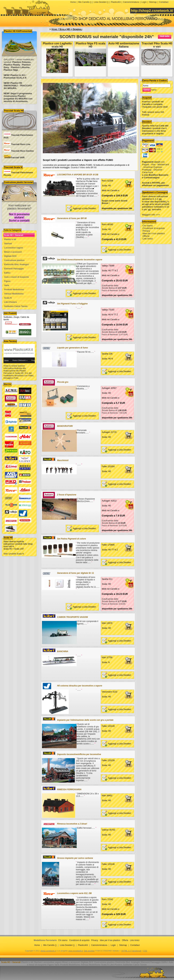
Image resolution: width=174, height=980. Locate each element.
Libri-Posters (11, 302)
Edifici (7, 273)
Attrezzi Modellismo (14, 294)
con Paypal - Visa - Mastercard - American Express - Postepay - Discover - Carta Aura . (155, 167)
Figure (7, 281)
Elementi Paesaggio (14, 269)
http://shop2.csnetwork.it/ (152, 11)
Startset (8, 244)
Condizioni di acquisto (154, 228)
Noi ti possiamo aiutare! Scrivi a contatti (19, 217)
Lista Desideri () (101, 2)
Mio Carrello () (85, 2)
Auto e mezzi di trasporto (17, 277)
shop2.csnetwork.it (48, 951)
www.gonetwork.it (76, 951)
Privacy (146, 231)
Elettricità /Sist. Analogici (17, 265)
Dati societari (89, 951)
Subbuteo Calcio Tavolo (16, 306)
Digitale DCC (10, 256)
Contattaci (164, 2)
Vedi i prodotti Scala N (14, 554)
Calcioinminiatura (131, 2)
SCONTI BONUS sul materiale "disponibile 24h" (107, 37)
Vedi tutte (165, 36)
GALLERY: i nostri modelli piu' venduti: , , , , (19, 65)
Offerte (146, 236)
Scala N (8, 298)
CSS (145, 951)
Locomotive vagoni (14, 248)
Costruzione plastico (14, 260)
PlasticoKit (116, 2)
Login (144, 2)
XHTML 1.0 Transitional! (131, 951)
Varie (7, 285)
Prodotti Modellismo (14, 290)
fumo (154, 90)
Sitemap (153, 2)
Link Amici (148, 239)
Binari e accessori (13, 252)
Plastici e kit (10, 239)
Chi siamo (148, 226)
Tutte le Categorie (12, 230)
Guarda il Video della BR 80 (84, 168)
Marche (7, 384)
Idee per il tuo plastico (154, 233)
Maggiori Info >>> (151, 215)
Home (73, 2)
